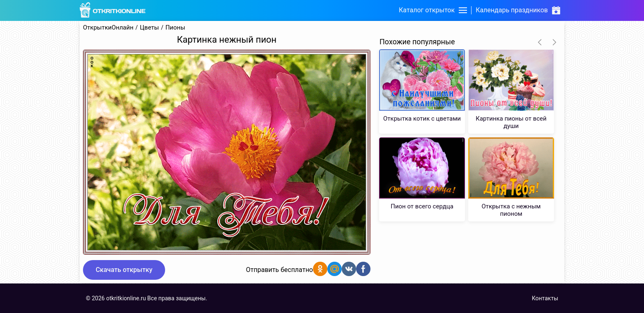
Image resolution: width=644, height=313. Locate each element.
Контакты (545, 298)
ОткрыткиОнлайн (108, 28)
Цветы (149, 28)
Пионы (175, 28)
